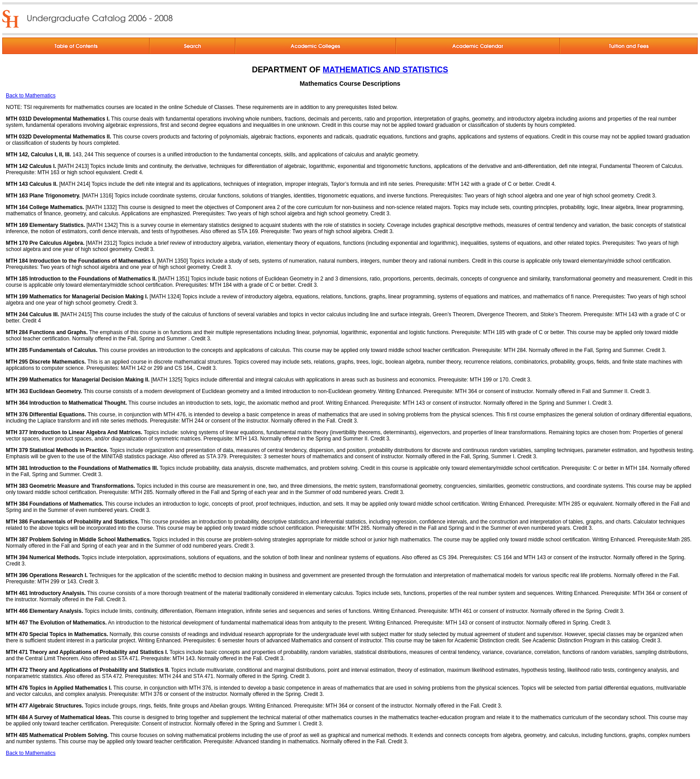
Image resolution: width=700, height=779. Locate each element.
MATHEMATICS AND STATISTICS (385, 70)
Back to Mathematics (31, 96)
